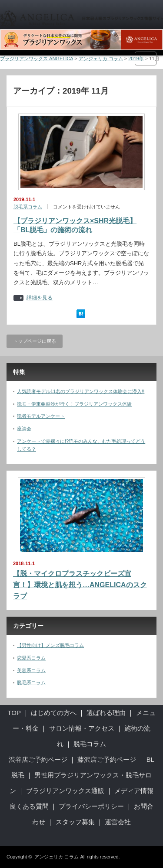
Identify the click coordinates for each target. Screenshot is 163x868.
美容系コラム (31, 670)
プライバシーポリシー (91, 806)
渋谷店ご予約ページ (38, 759)
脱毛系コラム (28, 207)
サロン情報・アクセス (82, 728)
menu (146, 59)
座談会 (24, 429)
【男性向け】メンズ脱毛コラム (50, 645)
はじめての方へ (54, 713)
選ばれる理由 (106, 713)
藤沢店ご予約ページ (107, 759)
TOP (14, 713)
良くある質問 (29, 806)
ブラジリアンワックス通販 (65, 791)
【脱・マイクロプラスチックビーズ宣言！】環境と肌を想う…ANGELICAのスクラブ (80, 585)
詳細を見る (40, 298)
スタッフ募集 (75, 822)
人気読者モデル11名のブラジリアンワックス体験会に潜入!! (81, 391)
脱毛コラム (90, 744)
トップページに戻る (35, 341)
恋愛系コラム (31, 658)
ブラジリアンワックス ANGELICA (37, 59)
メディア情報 (134, 791)
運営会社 (118, 822)
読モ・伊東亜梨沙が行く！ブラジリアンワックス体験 (74, 404)
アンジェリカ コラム (57, 857)
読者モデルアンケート (41, 416)
